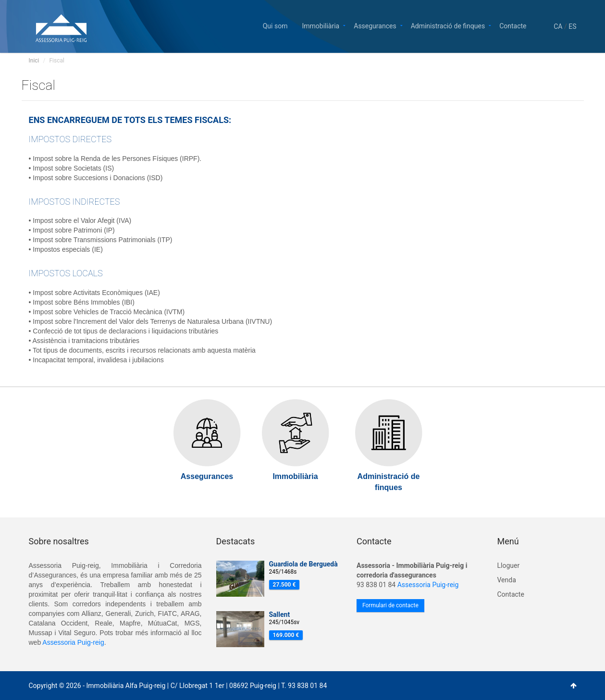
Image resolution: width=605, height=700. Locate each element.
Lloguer (509, 565)
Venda (507, 580)
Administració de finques (448, 25)
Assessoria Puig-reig (73, 642)
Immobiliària (321, 25)
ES (572, 26)
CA (558, 26)
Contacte (513, 25)
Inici (34, 61)
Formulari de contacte (390, 605)
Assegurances (375, 25)
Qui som (275, 25)
